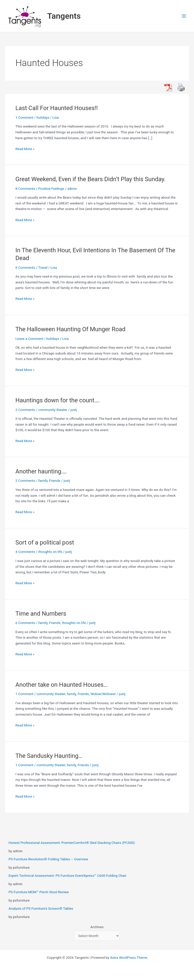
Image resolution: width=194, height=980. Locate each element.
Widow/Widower (103, 694)
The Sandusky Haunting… (49, 756)
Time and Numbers (41, 614)
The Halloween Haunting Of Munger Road (70, 329)
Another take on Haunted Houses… (62, 685)
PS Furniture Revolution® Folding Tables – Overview (48, 859)
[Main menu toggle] (184, 16)
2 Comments (25, 410)
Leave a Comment (29, 339)
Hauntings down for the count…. (58, 400)
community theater (53, 410)
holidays (43, 117)
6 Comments (25, 267)
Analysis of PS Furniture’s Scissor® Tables (41, 908)
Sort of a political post (45, 543)
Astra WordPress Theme (129, 957)
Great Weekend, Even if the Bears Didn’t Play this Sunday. (91, 179)
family (43, 481)
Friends (55, 481)
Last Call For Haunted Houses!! (57, 108)
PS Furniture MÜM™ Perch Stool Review (39, 892)
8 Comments (25, 189)
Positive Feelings (51, 189)
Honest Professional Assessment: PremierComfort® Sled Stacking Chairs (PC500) (72, 843)
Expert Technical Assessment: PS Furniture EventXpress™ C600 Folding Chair (68, 875)
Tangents (64, 16)
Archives (97, 927)
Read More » (25, 149)
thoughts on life (50, 552)
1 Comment (24, 117)
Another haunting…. (41, 471)
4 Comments (25, 552)
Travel (43, 267)
